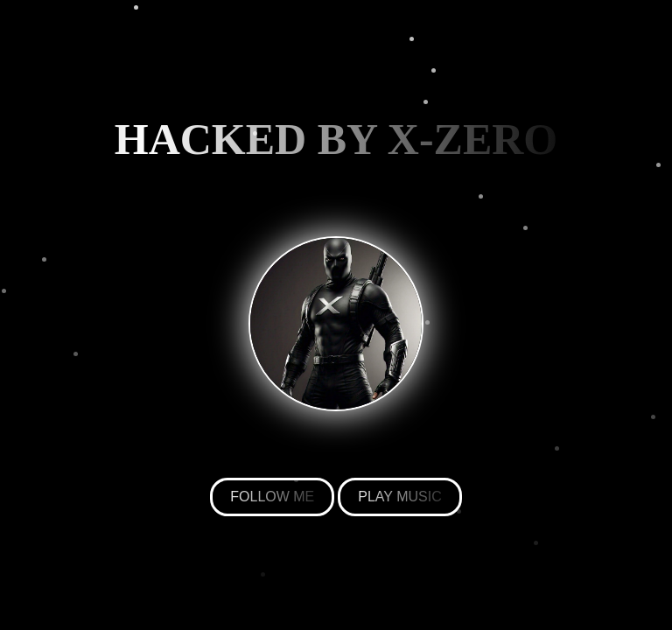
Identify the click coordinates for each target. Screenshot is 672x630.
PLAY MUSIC (399, 497)
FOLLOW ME (272, 497)
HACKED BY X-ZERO (336, 139)
